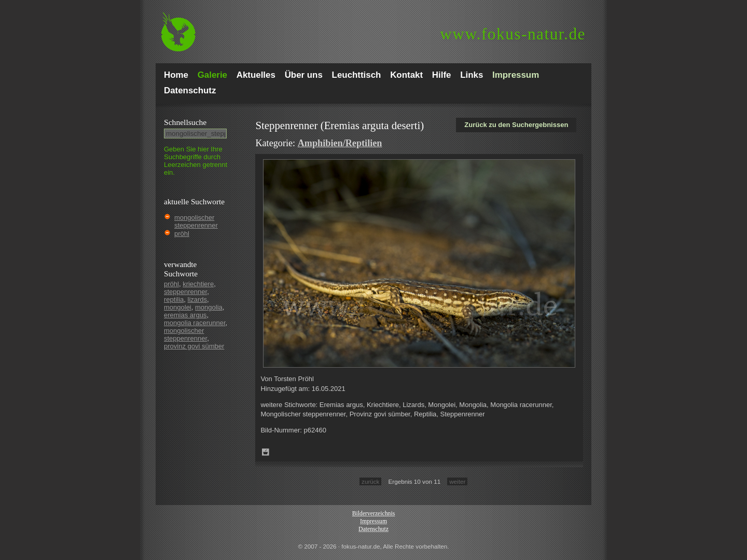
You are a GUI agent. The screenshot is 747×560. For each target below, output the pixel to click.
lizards (198, 299)
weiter (457, 481)
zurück (370, 481)
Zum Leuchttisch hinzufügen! (266, 452)
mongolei (178, 307)
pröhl (182, 234)
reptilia (174, 299)
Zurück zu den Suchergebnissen (516, 125)
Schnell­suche (185, 122)
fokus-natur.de (513, 34)
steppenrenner (185, 292)
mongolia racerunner (195, 323)
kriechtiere (198, 284)
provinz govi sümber (194, 346)
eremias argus (185, 315)
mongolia (209, 307)
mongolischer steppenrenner (196, 221)
